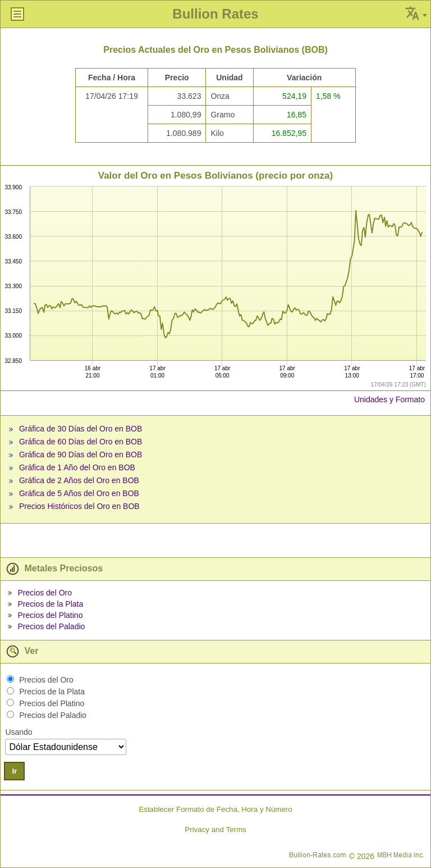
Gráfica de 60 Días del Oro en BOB (81, 442)
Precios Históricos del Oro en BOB (79, 506)
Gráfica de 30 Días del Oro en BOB (81, 429)
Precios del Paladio (51, 626)
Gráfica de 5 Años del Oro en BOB (79, 493)
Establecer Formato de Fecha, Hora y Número (215, 809)
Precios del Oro (44, 593)
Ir (14, 771)
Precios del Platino (50, 615)
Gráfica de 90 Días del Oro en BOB (81, 455)
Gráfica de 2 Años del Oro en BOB (79, 480)
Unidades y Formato (389, 399)
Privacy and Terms (215, 830)
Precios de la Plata (50, 604)
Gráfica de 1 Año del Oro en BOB (77, 467)
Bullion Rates (215, 14)
